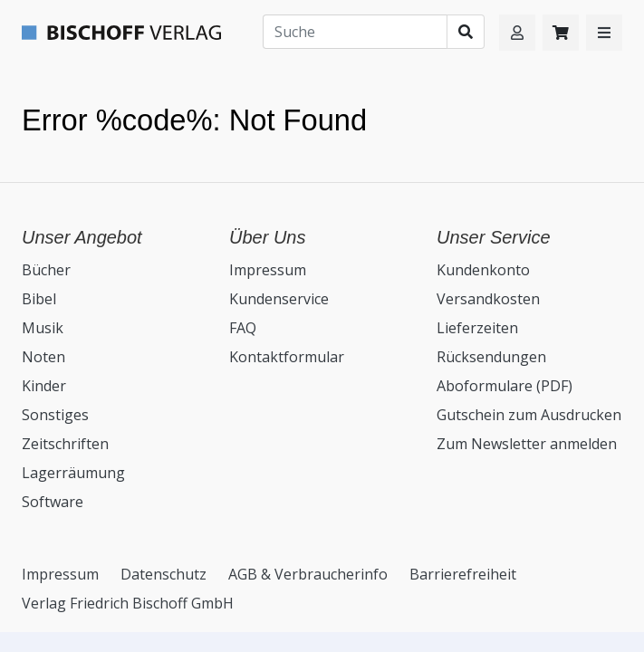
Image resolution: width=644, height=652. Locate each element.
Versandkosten (488, 299)
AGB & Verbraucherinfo (308, 574)
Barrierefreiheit (463, 574)
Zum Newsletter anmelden (527, 444)
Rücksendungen (491, 357)
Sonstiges (55, 415)
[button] (604, 33)
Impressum (268, 270)
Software (53, 502)
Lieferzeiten (477, 328)
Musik (43, 328)
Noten (43, 357)
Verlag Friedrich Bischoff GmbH (128, 603)
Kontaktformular (287, 357)
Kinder (44, 386)
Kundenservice (279, 299)
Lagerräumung (73, 473)
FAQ (243, 328)
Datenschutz (163, 574)
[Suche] (355, 32)
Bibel (39, 299)
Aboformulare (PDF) (505, 386)
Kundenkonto (483, 270)
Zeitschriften (65, 444)
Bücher (46, 270)
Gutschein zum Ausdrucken (529, 415)
